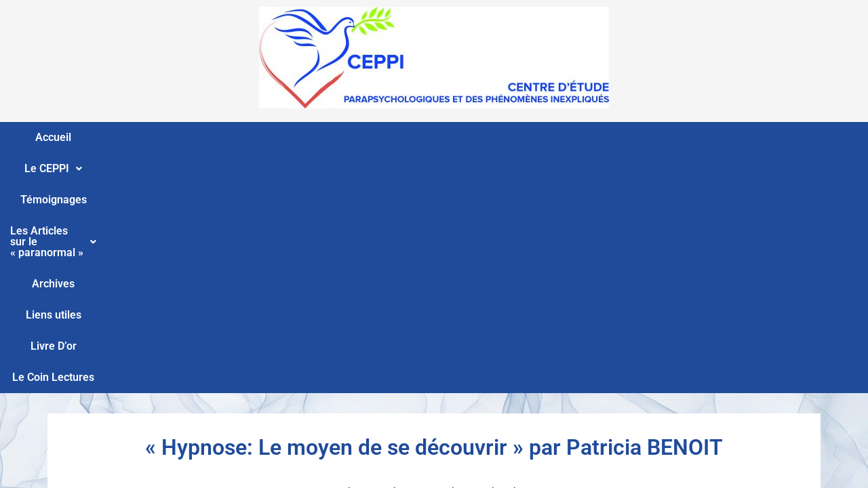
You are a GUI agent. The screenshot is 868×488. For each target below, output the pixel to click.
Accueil (99, 137)
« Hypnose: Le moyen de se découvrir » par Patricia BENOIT (434, 207)
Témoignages (249, 137)
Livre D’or (661, 137)
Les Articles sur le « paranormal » (391, 137)
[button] (166, 138)
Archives (520, 137)
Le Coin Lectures (746, 137)
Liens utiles (590, 137)
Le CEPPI (166, 137)
